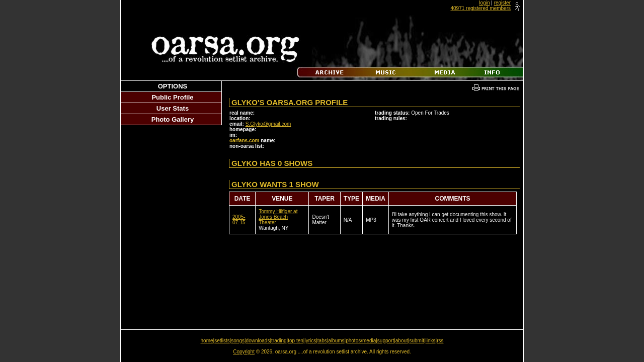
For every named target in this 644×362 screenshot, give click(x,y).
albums (336, 341)
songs (238, 341)
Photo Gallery (173, 119)
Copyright (244, 352)
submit (416, 341)
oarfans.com (244, 141)
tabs (322, 341)
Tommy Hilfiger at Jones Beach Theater (278, 217)
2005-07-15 (239, 220)
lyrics (310, 341)
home (207, 341)
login (484, 3)
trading (279, 341)
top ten (296, 341)
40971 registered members (480, 8)
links (431, 341)
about (402, 341)
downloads (258, 341)
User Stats (173, 108)
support (386, 341)
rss (440, 341)
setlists (222, 341)
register (502, 3)
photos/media (361, 341)
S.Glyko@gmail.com (268, 124)
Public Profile (172, 97)
